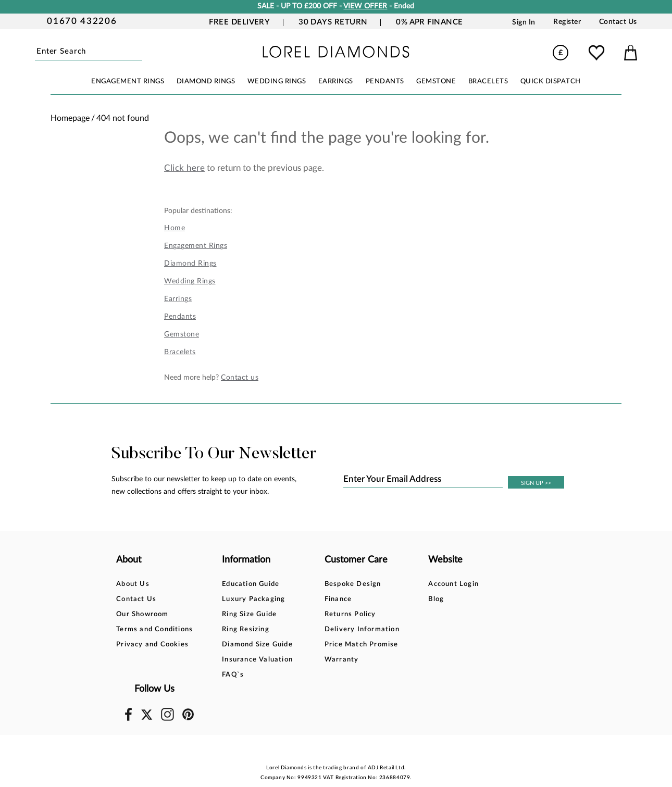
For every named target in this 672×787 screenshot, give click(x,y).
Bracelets (180, 352)
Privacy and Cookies (152, 645)
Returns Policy (334, 614)
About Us (133, 584)
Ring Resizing (238, 629)
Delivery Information (346, 629)
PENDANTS (385, 82)
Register (567, 22)
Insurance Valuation (250, 660)
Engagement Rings (196, 246)
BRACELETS (488, 82)
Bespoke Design (337, 584)
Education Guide (243, 584)
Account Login (430, 584)
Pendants (180, 317)
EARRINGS (336, 82)
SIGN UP (536, 483)
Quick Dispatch (551, 82)
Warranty (326, 660)
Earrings (178, 299)
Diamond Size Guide (250, 645)
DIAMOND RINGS (206, 82)
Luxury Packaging (246, 599)
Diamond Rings (190, 264)
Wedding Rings (190, 281)
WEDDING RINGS (277, 82)
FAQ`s (225, 675)
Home (175, 228)
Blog (413, 599)
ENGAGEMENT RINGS (128, 82)
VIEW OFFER (365, 6)
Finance (322, 599)
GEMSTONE (436, 82)
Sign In (524, 22)
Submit (140, 52)
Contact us (240, 378)
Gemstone (182, 334)
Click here (184, 168)
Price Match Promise (345, 645)
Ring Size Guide (241, 614)
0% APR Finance (429, 22)
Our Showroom (142, 614)
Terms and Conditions (154, 629)
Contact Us (618, 22)
